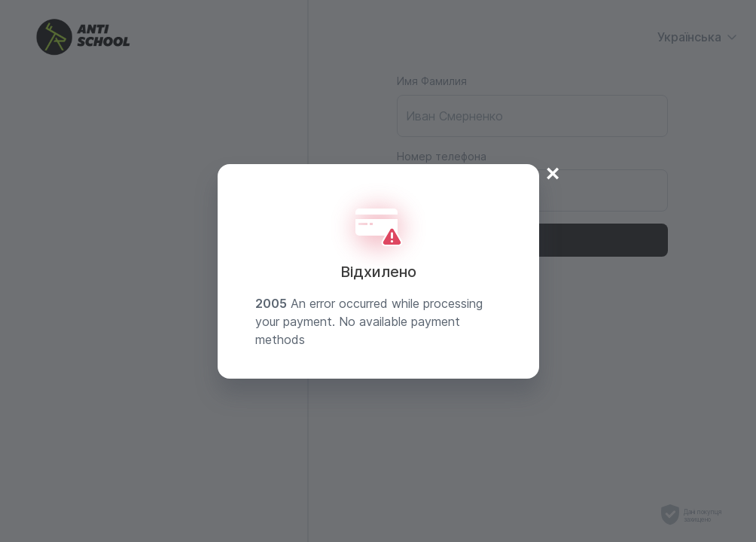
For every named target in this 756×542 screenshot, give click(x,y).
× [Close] (553, 172)
